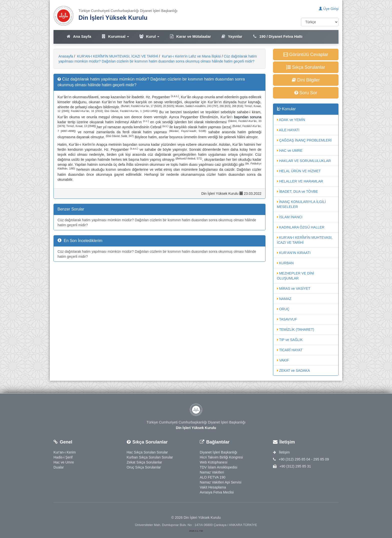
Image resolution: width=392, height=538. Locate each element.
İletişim (281, 452)
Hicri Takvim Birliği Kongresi (221, 457)
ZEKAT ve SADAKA (293, 370)
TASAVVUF (287, 319)
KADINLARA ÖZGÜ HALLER (301, 227)
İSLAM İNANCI (290, 217)
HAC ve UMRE (290, 150)
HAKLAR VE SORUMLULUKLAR (304, 161)
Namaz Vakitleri (212, 472)
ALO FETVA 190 (212, 477)
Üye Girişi (329, 9)
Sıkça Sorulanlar (306, 67)
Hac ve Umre (64, 462)
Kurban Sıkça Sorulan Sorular (150, 457)
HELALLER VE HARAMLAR (300, 181)
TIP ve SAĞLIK (290, 340)
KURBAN (285, 263)
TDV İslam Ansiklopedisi (218, 467)
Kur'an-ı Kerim (65, 452)
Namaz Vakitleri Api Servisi (220, 482)
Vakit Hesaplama (213, 487)
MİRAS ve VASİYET (294, 288)
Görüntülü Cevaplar (306, 54)
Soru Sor (306, 93)
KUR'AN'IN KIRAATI (294, 253)
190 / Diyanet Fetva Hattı (277, 36)
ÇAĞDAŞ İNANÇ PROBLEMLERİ (304, 140)
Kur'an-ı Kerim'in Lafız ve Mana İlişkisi (191, 56)
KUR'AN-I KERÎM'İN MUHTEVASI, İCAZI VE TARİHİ (117, 56)
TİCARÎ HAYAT (290, 350)
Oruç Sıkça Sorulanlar (144, 467)
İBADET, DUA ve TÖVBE (297, 191)
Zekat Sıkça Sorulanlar (144, 462)
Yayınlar (232, 36)
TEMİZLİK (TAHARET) (296, 329)
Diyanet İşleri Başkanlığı (218, 452)
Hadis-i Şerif (63, 457)
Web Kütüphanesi (213, 462)
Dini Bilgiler (306, 80)
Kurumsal (115, 36)
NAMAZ (284, 299)
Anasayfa (66, 56)
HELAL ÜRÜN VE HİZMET (299, 171)
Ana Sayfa (79, 36)
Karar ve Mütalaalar (190, 36)
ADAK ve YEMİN (291, 120)
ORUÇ (283, 309)
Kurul (149, 36)
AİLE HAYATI (288, 130)
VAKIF (283, 360)
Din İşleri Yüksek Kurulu (113, 18)
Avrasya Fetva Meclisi (217, 492)
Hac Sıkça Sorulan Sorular (147, 452)
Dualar (59, 467)
